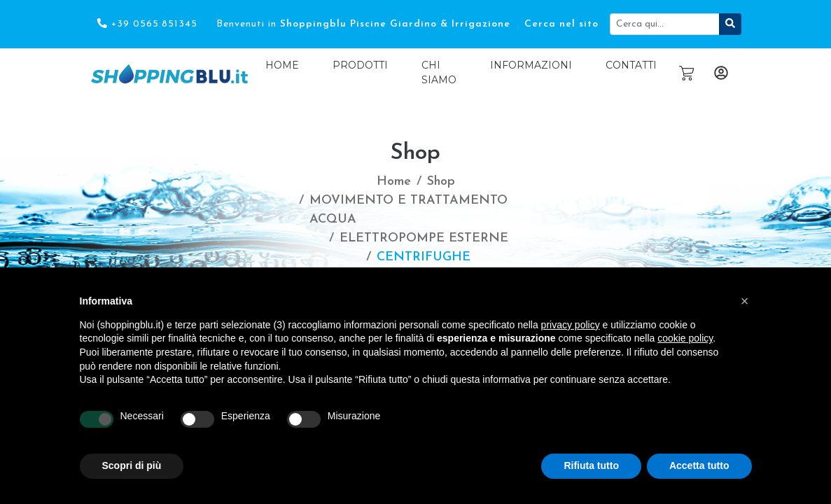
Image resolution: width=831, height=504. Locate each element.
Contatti (631, 65)
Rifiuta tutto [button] (591, 465)
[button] (745, 301)
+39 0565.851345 (147, 24)
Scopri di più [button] (132, 465)
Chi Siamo (439, 72)
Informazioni (531, 65)
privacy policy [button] (571, 325)
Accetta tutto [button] (699, 465)
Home (282, 65)
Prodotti (360, 65)
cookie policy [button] (685, 338)
